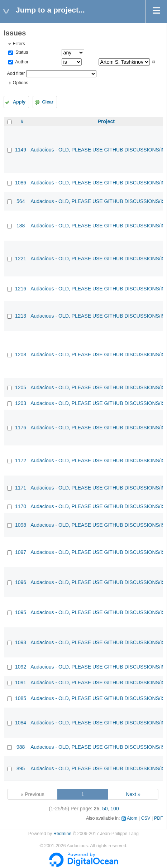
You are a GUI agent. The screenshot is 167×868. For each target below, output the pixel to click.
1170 (21, 506)
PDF (159, 818)
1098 (21, 525)
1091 (21, 683)
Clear (48, 102)
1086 (21, 183)
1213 (21, 316)
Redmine (62, 834)
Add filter (16, 73)
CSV (146, 818)
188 (21, 226)
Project (106, 121)
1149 (21, 150)
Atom (132, 818)
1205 (21, 387)
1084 (21, 723)
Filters (19, 44)
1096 (21, 582)
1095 (21, 612)
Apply (19, 102)
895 (21, 768)
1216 (21, 289)
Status (21, 52)
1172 (21, 460)
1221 (21, 259)
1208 (21, 355)
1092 (21, 667)
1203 (21, 403)
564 (21, 201)
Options (20, 83)
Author (21, 62)
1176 (21, 428)
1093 (21, 642)
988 (21, 747)
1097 (21, 552)
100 (114, 809)
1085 (21, 698)
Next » (133, 794)
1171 (21, 488)
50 (105, 809)
